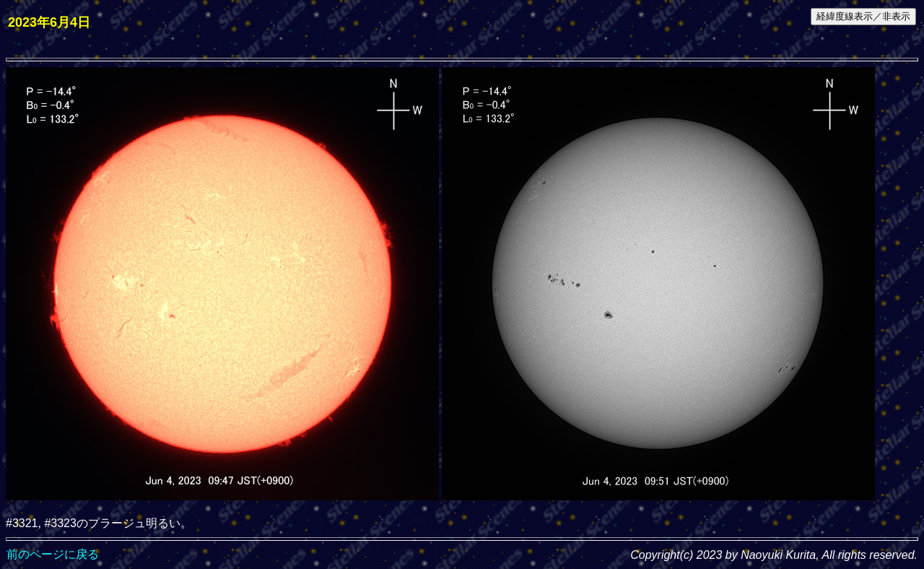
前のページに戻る (53, 554)
